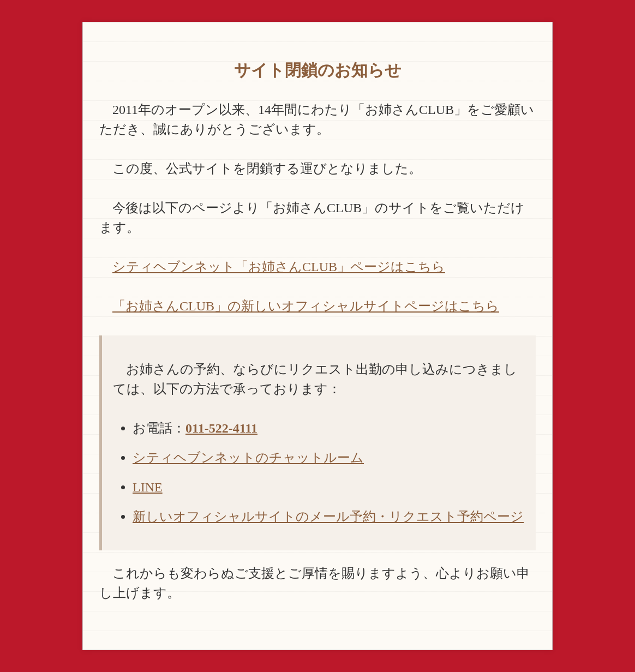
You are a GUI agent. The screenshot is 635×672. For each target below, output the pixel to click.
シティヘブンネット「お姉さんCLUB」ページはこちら (279, 267)
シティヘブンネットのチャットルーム (248, 458)
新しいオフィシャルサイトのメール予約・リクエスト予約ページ (328, 517)
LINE (148, 487)
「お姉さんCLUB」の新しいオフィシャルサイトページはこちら (306, 306)
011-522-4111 (221, 428)
